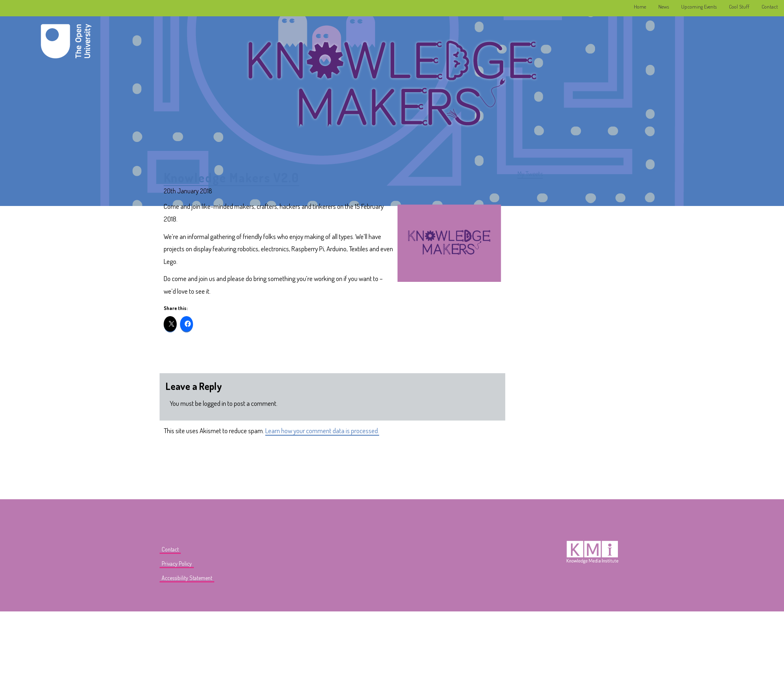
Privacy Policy (177, 563)
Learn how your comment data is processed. (322, 431)
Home (640, 7)
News (664, 7)
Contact (770, 7)
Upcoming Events (699, 7)
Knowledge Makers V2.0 (231, 177)
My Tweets (530, 174)
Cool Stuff (739, 7)
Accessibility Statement (187, 578)
